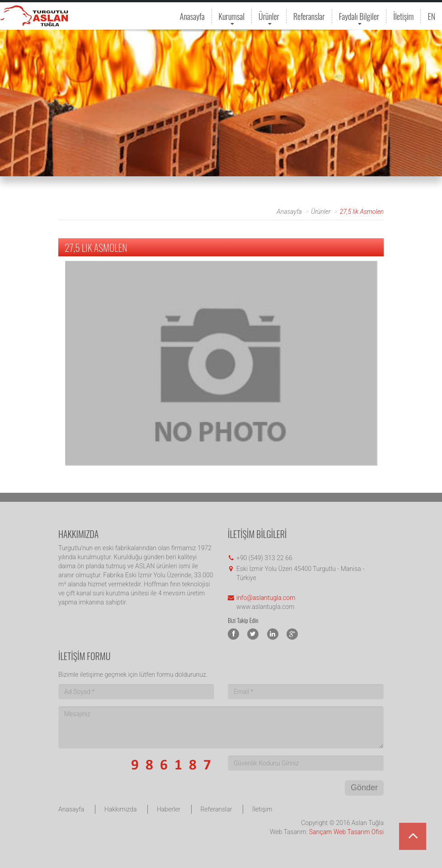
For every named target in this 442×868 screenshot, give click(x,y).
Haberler (169, 809)
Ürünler (269, 17)
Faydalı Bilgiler (359, 17)
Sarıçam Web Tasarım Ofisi (346, 832)
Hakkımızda (121, 809)
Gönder (364, 788)
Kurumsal (232, 17)
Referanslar (309, 16)
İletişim (403, 16)
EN (431, 16)
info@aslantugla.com (266, 598)
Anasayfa (192, 16)
